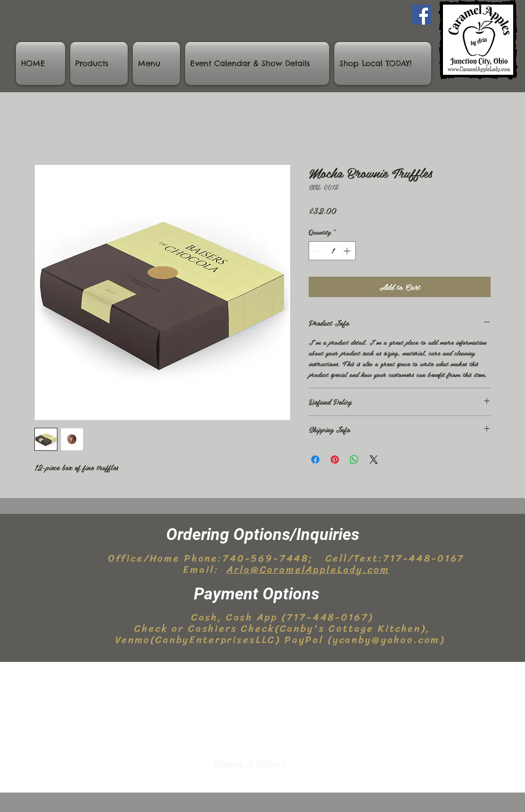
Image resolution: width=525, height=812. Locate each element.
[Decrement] (317, 251)
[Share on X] (374, 460)
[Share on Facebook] (315, 460)
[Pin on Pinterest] (335, 460)
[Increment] (348, 251)
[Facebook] (421, 15)
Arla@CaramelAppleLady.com (308, 569)
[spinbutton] (332, 251)
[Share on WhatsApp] (354, 460)
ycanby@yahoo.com (387, 640)
